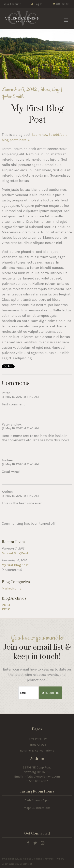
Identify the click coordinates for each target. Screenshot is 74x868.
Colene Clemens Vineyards (22, 19)
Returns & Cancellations (37, 751)
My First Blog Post (15, 565)
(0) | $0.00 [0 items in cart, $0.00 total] (61, 4)
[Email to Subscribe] (28, 693)
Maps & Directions (37, 808)
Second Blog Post (15, 553)
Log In (37, 4)
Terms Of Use (37, 745)
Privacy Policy (37, 739)
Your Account (12, 4)
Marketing (13, 588)
